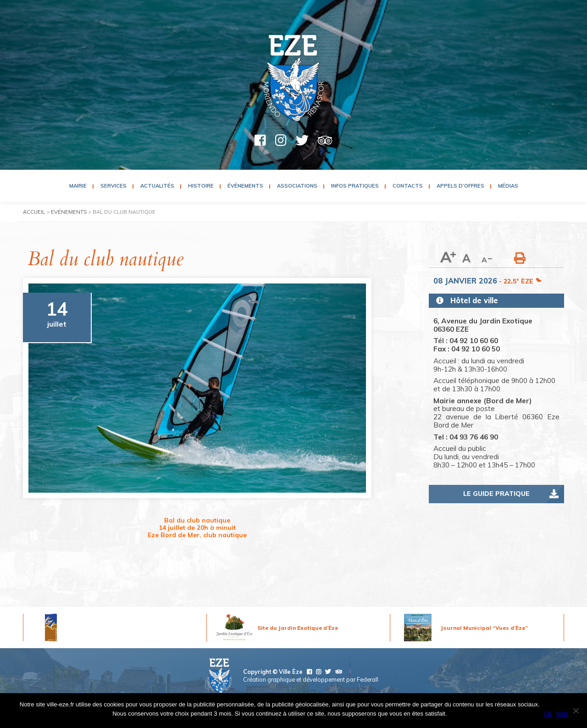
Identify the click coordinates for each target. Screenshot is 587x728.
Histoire (201, 186)
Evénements (69, 212)
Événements (245, 186)
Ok (548, 714)
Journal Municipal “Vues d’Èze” (484, 628)
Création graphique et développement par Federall (311, 679)
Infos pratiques (355, 186)
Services (114, 186)
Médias (508, 186)
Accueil (34, 212)
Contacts (408, 186)
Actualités (157, 186)
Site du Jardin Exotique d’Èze (298, 628)
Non (562, 714)
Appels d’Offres (460, 186)
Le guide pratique (496, 494)
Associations (297, 186)
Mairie (78, 186)
